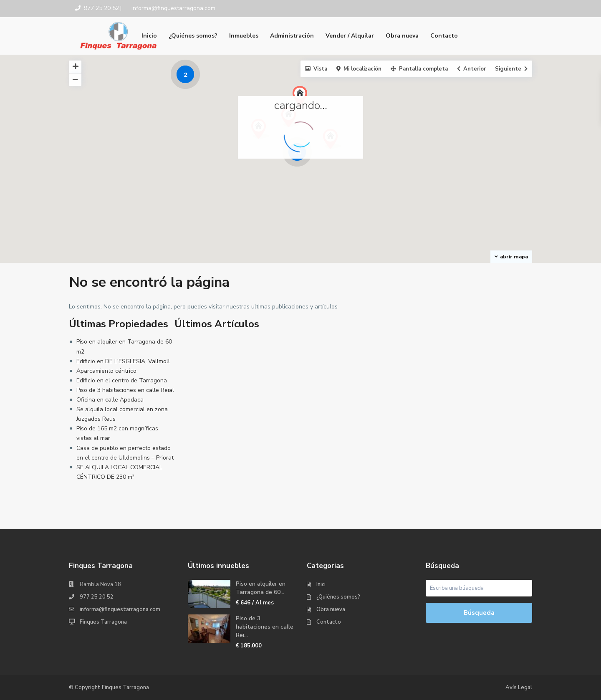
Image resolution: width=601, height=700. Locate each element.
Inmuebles (244, 36)
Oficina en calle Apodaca (110, 400)
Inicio (149, 36)
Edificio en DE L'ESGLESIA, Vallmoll (123, 361)
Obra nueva (402, 36)
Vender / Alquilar (350, 36)
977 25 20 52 (97, 597)
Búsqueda (479, 613)
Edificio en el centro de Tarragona (122, 380)
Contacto (444, 36)
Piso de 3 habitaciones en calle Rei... (265, 627)
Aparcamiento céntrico (106, 371)
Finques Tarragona (103, 622)
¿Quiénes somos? (193, 36)
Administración (292, 36)
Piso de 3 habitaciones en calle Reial (125, 390)
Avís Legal (519, 687)
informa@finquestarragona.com (120, 609)
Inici (321, 584)
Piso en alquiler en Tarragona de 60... (261, 588)
